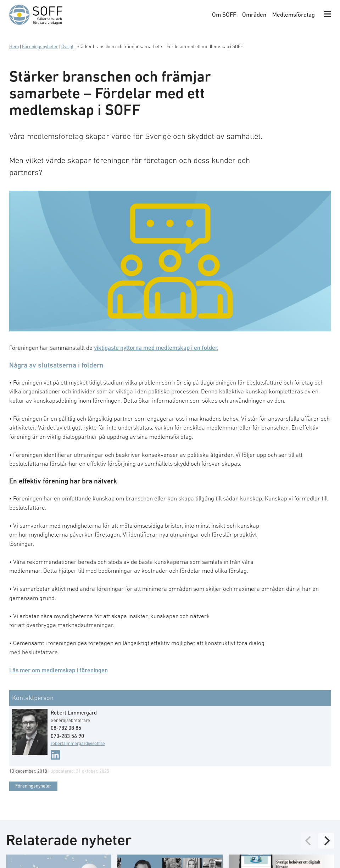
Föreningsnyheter (40, 47)
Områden (254, 15)
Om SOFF (224, 15)
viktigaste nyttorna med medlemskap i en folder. (156, 348)
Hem (14, 47)
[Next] (326, 840)
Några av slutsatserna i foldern (56, 365)
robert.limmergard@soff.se (78, 743)
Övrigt (67, 47)
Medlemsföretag (294, 15)
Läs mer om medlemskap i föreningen (58, 670)
